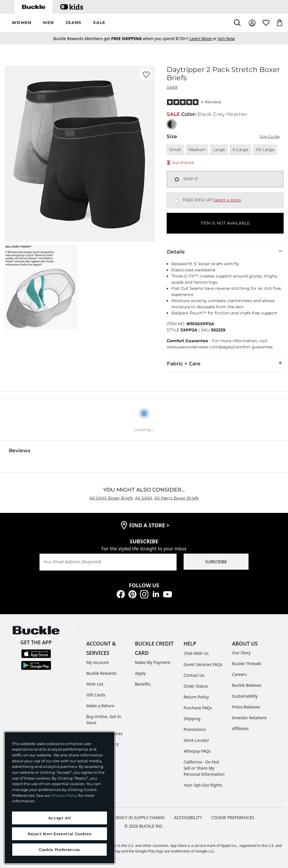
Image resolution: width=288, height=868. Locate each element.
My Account (98, 662)
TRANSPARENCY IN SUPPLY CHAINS (131, 818)
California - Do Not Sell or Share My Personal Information (204, 768)
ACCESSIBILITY (188, 818)
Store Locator (196, 740)
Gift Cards (96, 695)
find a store (149, 525)
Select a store (227, 200)
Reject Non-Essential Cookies (60, 834)
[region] (60, 798)
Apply (140, 673)
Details (225, 251)
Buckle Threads (247, 664)
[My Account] (252, 23)
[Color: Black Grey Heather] (171, 124)
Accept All (60, 818)
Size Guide (270, 137)
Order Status (196, 686)
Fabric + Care (225, 363)
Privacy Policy (64, 795)
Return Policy (196, 697)
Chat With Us (196, 653)
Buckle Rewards (101, 673)
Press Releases (246, 707)
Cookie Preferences (233, 818)
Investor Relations (250, 718)
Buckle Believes (247, 685)
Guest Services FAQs (203, 664)
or (204, 38)
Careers (239, 674)
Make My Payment (152, 662)
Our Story (241, 653)
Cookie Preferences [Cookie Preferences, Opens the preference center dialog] (60, 850)
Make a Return (100, 706)
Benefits (143, 684)
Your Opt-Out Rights (203, 785)
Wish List (95, 684)
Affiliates (240, 729)
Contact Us (194, 675)
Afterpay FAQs (197, 751)
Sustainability (245, 696)
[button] (21, 23)
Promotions (195, 729)
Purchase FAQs (198, 708)
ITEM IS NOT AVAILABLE (225, 223)
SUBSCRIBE (216, 562)
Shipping (192, 719)
